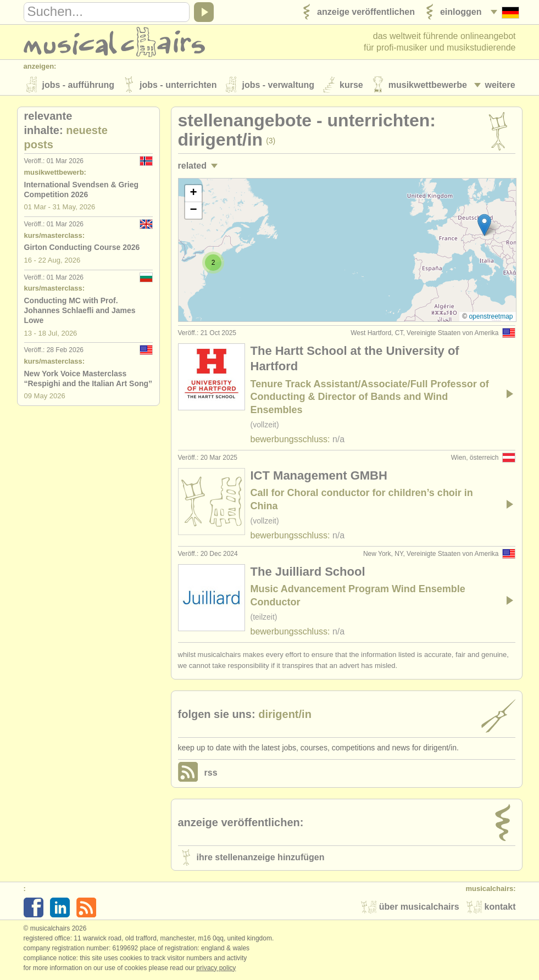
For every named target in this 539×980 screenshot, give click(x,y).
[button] (484, 226)
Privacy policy (216, 968)
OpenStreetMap (491, 318)
